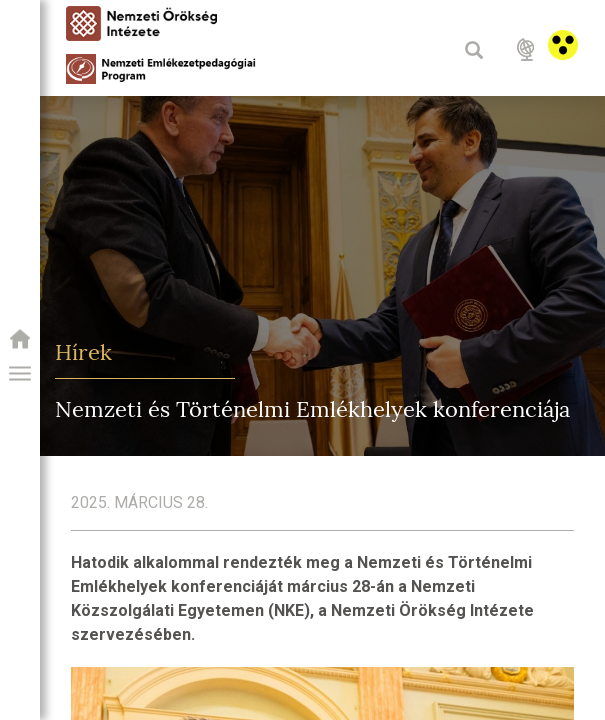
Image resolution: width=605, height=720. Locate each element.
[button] (20, 374)
